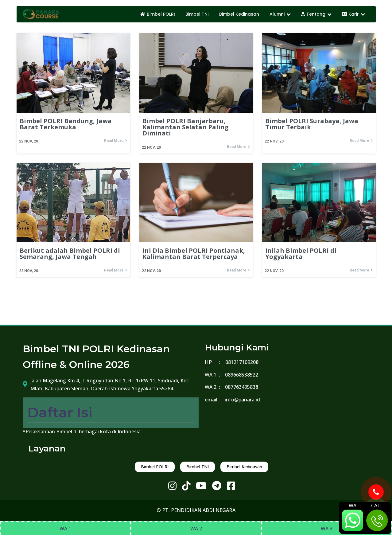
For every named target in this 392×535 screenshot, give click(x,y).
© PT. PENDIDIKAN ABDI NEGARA (196, 510)
